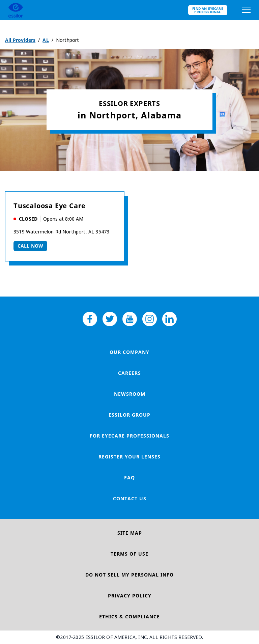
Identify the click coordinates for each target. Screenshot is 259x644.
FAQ (129, 478)
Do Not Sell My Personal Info (129, 575)
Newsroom (130, 394)
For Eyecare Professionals (129, 436)
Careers (129, 373)
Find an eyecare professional (208, 10)
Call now (30, 246)
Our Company (129, 352)
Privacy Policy (130, 596)
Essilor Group (129, 415)
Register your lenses (129, 457)
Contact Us (130, 498)
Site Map (130, 533)
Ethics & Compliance (129, 617)
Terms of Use (129, 554)
